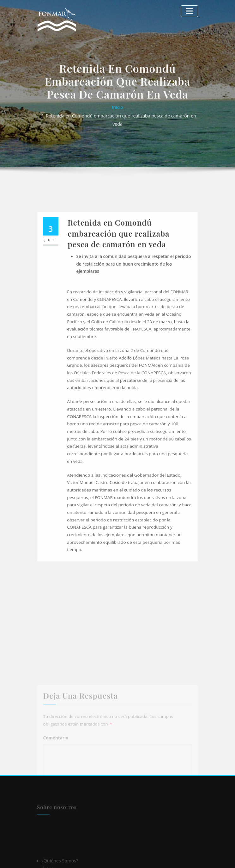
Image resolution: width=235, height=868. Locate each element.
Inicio (117, 117)
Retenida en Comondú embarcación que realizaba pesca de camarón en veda (121, 125)
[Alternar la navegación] (190, 10)
